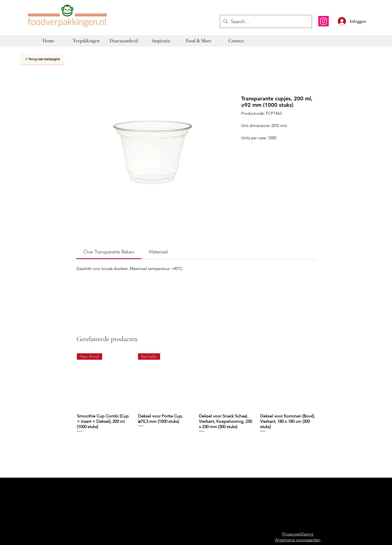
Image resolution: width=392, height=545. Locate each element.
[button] (369, 21)
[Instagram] (324, 21)
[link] (109, 252)
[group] (196, 396)
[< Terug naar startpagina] (42, 59)
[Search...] (266, 22)
